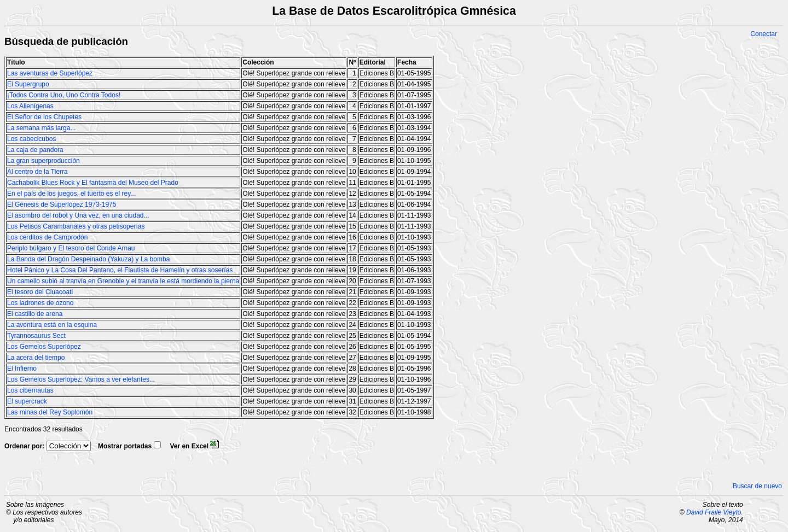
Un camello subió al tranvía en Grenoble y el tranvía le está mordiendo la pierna (123, 281)
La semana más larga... (41, 128)
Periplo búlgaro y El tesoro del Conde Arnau (71, 248)
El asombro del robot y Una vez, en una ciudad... (78, 215)
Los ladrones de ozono (40, 303)
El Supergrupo (28, 84)
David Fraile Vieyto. (715, 512)
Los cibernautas (30, 390)
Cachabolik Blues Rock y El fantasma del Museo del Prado (93, 183)
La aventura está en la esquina (52, 325)
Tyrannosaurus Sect (36, 336)
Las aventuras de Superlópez (50, 73)
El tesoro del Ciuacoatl (40, 292)
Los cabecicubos (31, 139)
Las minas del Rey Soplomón (50, 412)
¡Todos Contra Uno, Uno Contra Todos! (64, 95)
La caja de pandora (35, 150)
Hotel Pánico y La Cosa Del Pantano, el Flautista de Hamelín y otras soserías (120, 270)
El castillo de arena (35, 314)
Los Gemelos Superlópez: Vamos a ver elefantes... (81, 379)
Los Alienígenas (30, 106)
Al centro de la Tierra (37, 172)
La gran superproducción (44, 161)
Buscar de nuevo (757, 486)
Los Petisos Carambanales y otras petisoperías (76, 226)
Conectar (764, 34)
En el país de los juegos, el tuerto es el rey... (71, 194)
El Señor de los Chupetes (44, 117)
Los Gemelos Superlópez (44, 347)
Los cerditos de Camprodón (47, 237)
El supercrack (27, 401)
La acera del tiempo (36, 358)
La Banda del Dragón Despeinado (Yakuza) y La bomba (88, 259)
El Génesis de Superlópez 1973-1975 (62, 204)
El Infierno (22, 369)
